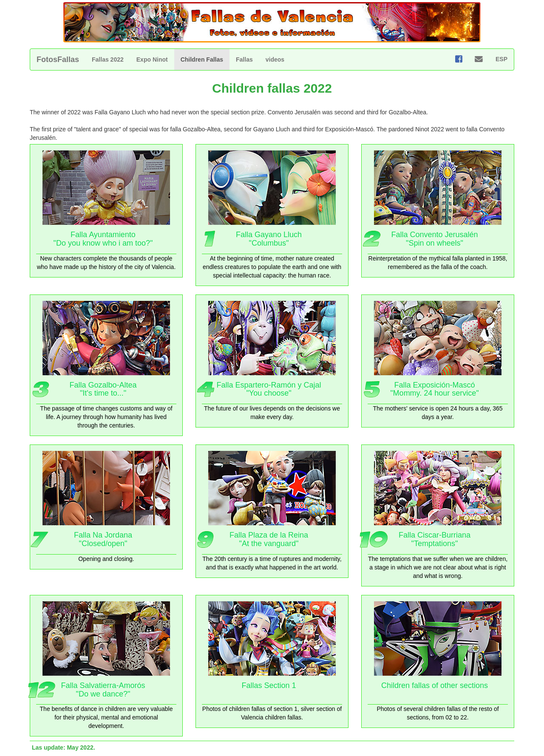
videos (275, 59)
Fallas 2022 (108, 59)
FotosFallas (58, 59)
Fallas (244, 59)
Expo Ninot (152, 59)
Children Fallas (202, 59)
